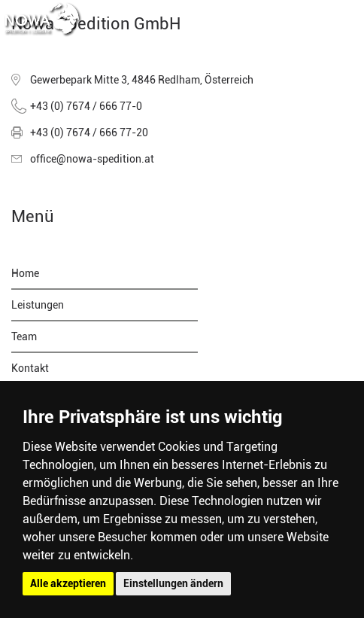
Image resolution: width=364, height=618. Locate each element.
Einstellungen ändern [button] (173, 583)
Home (25, 273)
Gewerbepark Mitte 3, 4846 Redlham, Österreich (142, 80)
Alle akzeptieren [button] (68, 583)
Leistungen (38, 305)
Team (24, 336)
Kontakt (30, 368)
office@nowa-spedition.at (92, 159)
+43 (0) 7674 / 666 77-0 (86, 106)
